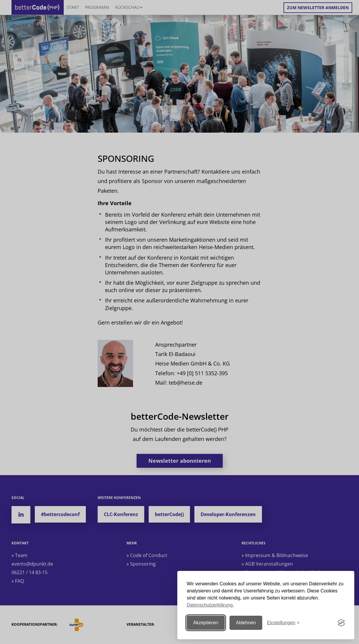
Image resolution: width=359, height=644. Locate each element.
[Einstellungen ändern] (283, 623)
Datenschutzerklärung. (210, 605)
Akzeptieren (206, 623)
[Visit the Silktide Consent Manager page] (341, 623)
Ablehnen (246, 623)
